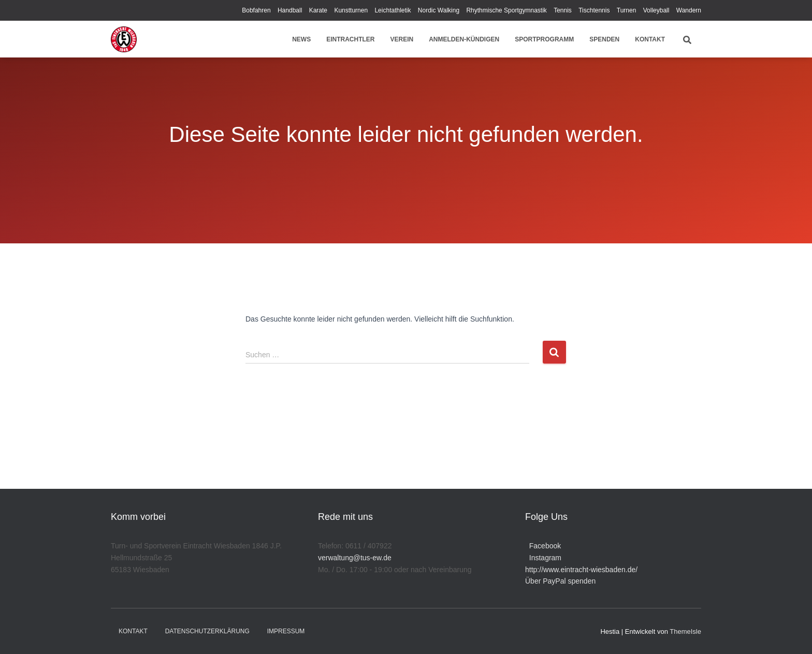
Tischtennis (594, 10)
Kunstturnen (351, 10)
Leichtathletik (393, 10)
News (301, 39)
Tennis (563, 10)
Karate (318, 10)
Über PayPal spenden (560, 581)
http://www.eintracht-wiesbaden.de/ (581, 570)
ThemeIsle (685, 631)
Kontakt (650, 39)
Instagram (543, 558)
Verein (402, 39)
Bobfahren (256, 10)
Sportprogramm (544, 39)
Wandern (689, 10)
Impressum (286, 631)
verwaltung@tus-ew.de (355, 558)
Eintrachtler (350, 39)
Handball (290, 10)
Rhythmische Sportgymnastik (506, 10)
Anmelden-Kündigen (464, 39)
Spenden (604, 39)
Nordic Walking (439, 10)
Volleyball (656, 10)
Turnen (627, 10)
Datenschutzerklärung (207, 631)
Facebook (543, 546)
